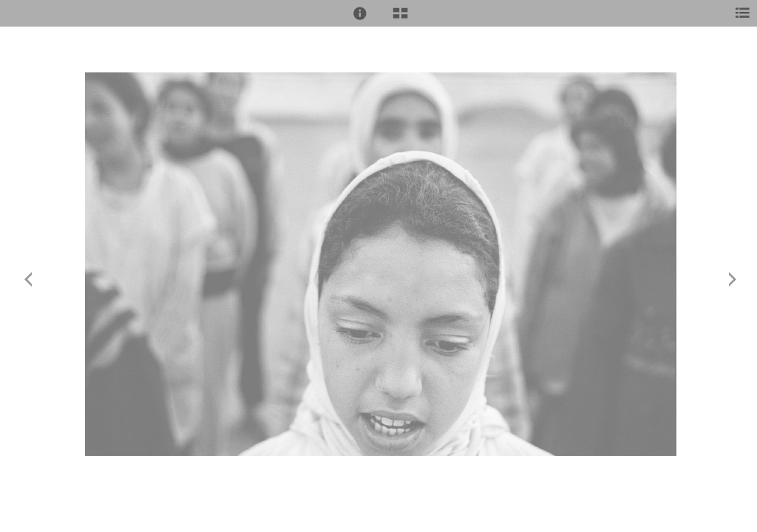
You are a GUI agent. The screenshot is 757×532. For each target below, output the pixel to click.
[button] (360, 13)
